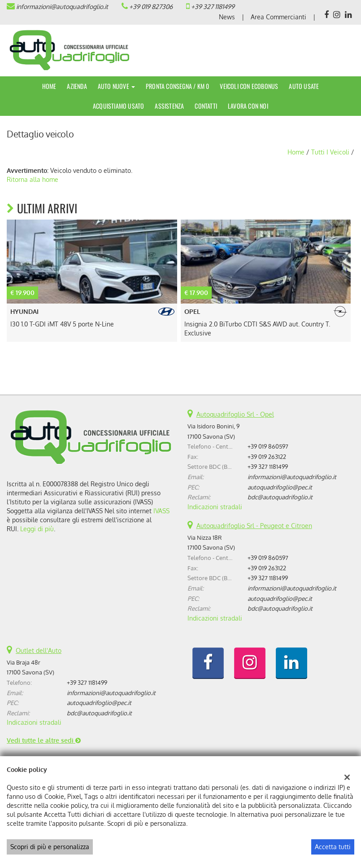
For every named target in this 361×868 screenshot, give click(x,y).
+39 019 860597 (268, 446)
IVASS (161, 511)
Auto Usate (304, 86)
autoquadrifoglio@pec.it (280, 487)
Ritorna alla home (33, 179)
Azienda (77, 86)
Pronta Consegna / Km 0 (177, 86)
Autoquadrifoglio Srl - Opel (235, 414)
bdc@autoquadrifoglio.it (280, 497)
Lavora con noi (248, 106)
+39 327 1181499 (213, 7)
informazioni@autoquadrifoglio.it (62, 7)
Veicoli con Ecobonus (249, 86)
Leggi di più (37, 529)
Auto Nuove (116, 86)
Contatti (206, 106)
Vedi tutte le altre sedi (44, 740)
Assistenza (169, 106)
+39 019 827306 (151, 7)
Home (49, 86)
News (227, 17)
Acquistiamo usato (118, 106)
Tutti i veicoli (330, 152)
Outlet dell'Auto (39, 650)
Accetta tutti (333, 847)
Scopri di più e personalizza (50, 847)
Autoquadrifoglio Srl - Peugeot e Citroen (254, 526)
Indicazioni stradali (215, 507)
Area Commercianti (278, 17)
